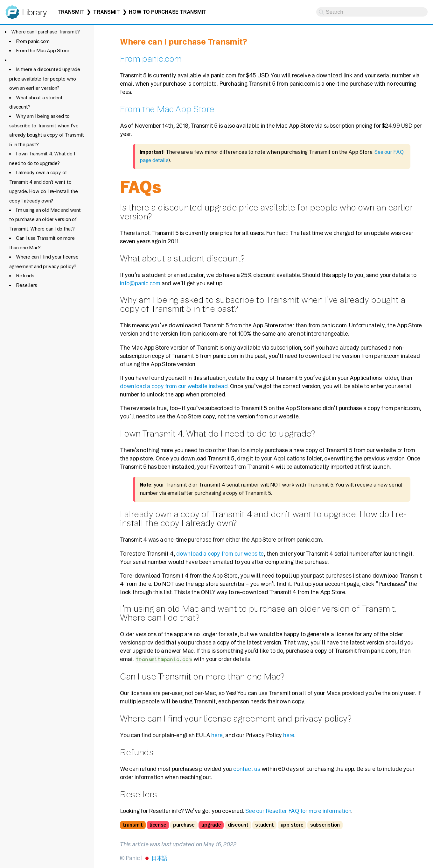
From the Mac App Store (42, 50)
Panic (12, 9)
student (264, 825)
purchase (184, 825)
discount (238, 825)
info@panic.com (140, 283)
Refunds (25, 276)
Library (34, 12)
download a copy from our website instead (174, 386)
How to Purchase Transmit (168, 12)
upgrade (211, 825)
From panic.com (33, 41)
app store (292, 825)
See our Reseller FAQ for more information (298, 811)
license (158, 825)
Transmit (71, 12)
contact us (247, 769)
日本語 (159, 858)
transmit (133, 825)
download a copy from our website (220, 554)
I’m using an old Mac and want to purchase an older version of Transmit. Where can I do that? (45, 219)
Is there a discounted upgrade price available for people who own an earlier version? (45, 79)
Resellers (27, 285)
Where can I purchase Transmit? (45, 32)
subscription (325, 825)
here (217, 735)
